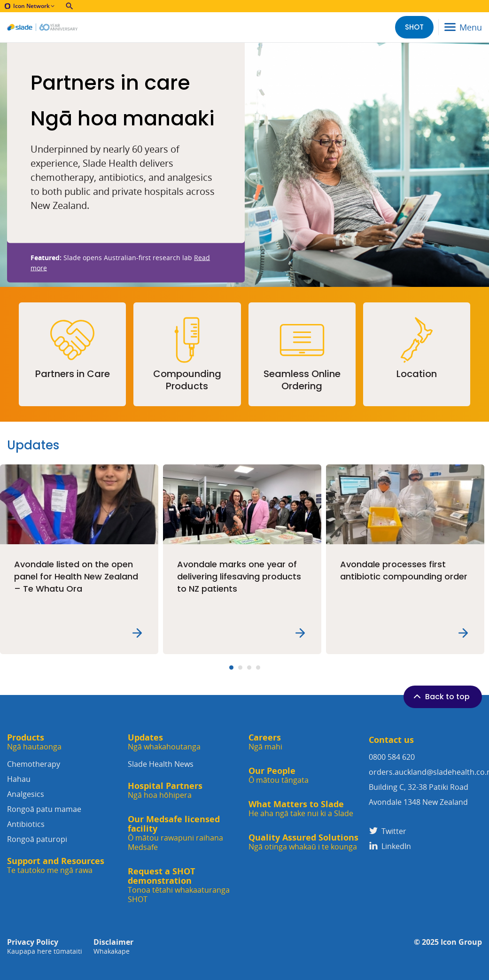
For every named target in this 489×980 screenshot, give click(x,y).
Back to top (441, 696)
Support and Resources (56, 866)
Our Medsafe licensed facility (184, 833)
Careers (265, 742)
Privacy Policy (45, 947)
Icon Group (461, 942)
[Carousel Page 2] (240, 667)
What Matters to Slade (301, 809)
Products (34, 742)
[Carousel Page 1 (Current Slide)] (231, 667)
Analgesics (64, 803)
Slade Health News (161, 764)
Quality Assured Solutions (303, 842)
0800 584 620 (392, 757)
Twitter (388, 831)
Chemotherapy (64, 773)
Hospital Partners (165, 791)
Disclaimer (113, 947)
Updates (164, 742)
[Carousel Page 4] (258, 667)
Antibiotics (64, 833)
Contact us (391, 740)
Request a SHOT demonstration (184, 885)
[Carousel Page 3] (249, 667)
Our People (279, 776)
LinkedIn (390, 846)
